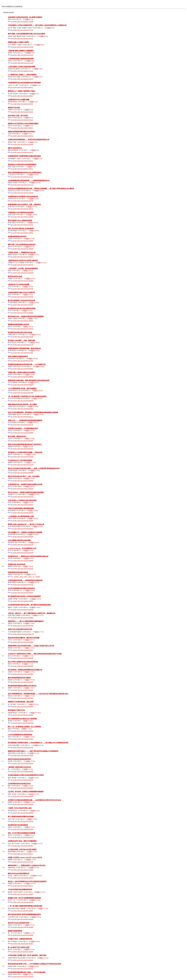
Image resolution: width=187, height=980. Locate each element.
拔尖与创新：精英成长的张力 (17, 436)
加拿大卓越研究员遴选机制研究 (18, 356)
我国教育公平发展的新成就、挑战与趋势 (21, 702)
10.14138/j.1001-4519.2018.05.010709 (22, 465)
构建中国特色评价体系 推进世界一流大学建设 (22, 404)
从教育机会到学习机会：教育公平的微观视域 (22, 841)
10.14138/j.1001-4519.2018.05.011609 (22, 457)
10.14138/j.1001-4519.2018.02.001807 (22, 846)
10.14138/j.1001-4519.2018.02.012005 (22, 739)
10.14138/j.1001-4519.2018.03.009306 (22, 610)
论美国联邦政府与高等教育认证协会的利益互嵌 (23, 196)
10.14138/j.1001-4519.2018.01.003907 (22, 944)
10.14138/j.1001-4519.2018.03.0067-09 (22, 634)
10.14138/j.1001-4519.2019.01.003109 (22, 265)
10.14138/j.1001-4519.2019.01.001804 (22, 281)
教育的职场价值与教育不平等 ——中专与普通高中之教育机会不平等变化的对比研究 (35, 964)
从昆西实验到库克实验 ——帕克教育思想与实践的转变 (25, 580)
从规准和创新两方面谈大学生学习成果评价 (21, 292)
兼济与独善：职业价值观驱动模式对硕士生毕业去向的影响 (26, 34)
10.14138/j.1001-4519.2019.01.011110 (22, 185)
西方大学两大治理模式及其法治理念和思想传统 (23, 662)
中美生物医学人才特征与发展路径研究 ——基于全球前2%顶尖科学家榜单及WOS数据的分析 (37, 25)
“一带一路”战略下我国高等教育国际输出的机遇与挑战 (25, 906)
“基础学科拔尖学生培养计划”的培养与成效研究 (23, 260)
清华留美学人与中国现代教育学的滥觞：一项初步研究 (25, 452)
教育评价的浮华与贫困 (15, 276)
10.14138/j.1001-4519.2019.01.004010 (22, 257)
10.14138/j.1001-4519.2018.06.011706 (22, 345)
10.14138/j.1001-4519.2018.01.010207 (22, 878)
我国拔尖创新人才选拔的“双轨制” (19, 42)
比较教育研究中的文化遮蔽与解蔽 (19, 100)
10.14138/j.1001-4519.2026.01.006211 (22, 112)
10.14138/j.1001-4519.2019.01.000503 (22, 321)
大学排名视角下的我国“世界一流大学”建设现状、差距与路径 (27, 955)
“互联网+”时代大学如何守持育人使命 (20, 808)
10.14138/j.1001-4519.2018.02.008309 (22, 771)
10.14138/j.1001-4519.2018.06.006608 (22, 401)
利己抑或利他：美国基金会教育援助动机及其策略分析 (25, 670)
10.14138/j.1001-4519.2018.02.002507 (22, 837)
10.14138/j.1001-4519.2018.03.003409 (22, 666)
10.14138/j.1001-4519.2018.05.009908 (22, 473)
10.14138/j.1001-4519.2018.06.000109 (22, 449)
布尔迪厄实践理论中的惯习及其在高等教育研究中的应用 (26, 775)
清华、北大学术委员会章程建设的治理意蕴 (21, 833)
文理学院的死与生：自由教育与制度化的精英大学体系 (25, 484)
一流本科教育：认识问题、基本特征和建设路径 (23, 268)
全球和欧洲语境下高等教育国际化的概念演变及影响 (24, 156)
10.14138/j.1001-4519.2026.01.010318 (22, 79)
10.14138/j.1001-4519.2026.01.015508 (22, 47)
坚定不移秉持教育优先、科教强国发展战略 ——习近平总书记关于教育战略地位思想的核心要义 (38, 694)
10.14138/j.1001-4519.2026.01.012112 (22, 71)
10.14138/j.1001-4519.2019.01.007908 (22, 217)
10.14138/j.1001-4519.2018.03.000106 (22, 731)
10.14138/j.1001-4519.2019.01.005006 (22, 249)
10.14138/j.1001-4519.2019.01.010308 (22, 193)
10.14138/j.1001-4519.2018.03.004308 (22, 658)
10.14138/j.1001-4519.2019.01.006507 (22, 233)
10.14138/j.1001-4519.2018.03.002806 (22, 674)
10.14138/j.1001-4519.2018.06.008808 (22, 377)
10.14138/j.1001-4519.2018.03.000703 (22, 723)
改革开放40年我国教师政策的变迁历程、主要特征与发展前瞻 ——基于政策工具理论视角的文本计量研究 (41, 188)
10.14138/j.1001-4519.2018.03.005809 (22, 642)
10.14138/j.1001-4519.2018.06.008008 (22, 385)
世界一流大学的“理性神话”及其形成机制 (21, 228)
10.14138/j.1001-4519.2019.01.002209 (22, 273)
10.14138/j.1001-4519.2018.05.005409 (22, 513)
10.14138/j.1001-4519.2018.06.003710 (22, 425)
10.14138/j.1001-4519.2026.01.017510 (22, 30)
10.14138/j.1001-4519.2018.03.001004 (22, 715)
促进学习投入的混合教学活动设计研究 (20, 629)
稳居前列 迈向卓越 (14, 108)
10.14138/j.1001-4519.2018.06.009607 (22, 369)
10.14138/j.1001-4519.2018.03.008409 (22, 618)
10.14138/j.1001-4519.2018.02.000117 (22, 854)
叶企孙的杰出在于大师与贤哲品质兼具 (20, 460)
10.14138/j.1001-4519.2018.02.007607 (22, 780)
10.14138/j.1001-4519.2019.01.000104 (22, 329)
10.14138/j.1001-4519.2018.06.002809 (22, 433)
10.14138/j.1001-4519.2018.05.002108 (22, 545)
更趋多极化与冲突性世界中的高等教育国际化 (22, 164)
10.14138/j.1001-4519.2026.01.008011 (22, 96)
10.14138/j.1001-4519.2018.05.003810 (22, 529)
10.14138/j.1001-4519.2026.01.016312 (22, 38)
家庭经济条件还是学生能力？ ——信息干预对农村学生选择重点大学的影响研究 (33, 751)
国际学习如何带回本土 (15, 148)
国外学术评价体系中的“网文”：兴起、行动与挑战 (24, 476)
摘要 (27, 19)
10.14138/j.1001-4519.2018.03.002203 (22, 690)
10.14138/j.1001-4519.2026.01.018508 (22, 21)
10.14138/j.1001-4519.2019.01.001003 (22, 305)
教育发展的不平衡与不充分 (16, 710)
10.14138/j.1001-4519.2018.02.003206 (22, 829)
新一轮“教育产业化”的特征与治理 (19, 947)
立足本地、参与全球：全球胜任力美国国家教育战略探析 (26, 792)
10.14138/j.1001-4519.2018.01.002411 (22, 960)
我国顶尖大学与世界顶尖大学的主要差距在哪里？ (24, 124)
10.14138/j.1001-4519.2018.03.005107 (22, 650)
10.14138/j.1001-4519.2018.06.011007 (22, 353)
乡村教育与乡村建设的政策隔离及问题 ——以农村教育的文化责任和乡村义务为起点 (35, 800)
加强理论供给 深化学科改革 (17, 564)
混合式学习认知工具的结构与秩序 (19, 923)
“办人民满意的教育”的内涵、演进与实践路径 (22, 388)
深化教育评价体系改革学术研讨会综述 (20, 332)
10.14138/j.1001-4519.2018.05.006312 (22, 505)
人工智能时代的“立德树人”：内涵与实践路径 (22, 75)
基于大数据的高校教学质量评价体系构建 (21, 816)
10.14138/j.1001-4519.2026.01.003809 (22, 144)
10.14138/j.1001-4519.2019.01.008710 (22, 209)
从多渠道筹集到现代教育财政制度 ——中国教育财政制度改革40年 (29, 180)
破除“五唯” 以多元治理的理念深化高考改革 (22, 244)
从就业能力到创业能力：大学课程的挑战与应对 (23, 428)
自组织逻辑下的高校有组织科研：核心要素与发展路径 (25, 17)
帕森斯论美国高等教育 (15, 931)
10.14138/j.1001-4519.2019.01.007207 (22, 225)
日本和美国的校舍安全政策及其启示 (19, 784)
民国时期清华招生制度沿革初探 (18, 572)
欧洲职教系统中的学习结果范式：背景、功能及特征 (24, 204)
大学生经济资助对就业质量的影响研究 (20, 889)
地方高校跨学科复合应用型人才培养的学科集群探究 (24, 596)
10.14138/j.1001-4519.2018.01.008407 (22, 894)
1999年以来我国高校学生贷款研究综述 (20, 735)
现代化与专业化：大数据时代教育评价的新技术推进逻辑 (26, 492)
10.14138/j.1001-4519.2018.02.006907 (22, 788)
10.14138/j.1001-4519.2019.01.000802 (22, 313)
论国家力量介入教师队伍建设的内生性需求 (21, 372)
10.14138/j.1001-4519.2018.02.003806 (22, 821)
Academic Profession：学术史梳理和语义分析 (22, 548)
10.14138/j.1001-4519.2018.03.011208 (22, 585)
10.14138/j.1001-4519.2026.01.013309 (22, 63)
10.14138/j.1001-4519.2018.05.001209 (22, 553)
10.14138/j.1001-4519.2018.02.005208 (22, 804)
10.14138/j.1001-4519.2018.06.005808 (22, 409)
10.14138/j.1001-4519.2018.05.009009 (22, 481)
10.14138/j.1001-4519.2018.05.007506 (22, 497)
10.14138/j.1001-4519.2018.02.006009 (22, 796)
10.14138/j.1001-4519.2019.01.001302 (22, 297)
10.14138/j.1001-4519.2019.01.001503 (22, 289)
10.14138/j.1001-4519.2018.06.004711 (22, 417)
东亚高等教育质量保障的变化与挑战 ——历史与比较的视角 (27, 972)
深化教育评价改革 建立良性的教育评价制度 (22, 308)
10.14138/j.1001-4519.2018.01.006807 (22, 911)
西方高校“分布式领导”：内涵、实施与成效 (21, 340)
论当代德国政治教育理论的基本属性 (19, 540)
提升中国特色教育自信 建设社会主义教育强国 (22, 719)
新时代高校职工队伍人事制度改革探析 (20, 220)
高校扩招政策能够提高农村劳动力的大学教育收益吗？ (25, 172)
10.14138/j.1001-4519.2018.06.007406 (22, 393)
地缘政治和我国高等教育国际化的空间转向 (21, 132)
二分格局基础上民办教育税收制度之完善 (21, 516)
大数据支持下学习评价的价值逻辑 (19, 284)
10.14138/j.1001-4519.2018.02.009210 (22, 763)
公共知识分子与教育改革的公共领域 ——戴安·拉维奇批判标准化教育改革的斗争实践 (35, 654)
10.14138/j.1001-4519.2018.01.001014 (22, 969)
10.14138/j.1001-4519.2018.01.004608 (22, 935)
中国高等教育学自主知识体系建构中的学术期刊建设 (24, 83)
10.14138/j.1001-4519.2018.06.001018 (22, 441)
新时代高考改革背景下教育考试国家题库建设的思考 (24, 914)
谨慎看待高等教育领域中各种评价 (19, 324)
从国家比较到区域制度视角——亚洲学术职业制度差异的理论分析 (29, 140)
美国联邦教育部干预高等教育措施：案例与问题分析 (24, 348)
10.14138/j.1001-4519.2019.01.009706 (22, 201)
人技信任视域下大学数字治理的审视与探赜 (21, 67)
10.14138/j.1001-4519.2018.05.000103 (22, 569)
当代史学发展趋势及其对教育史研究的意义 (21, 588)
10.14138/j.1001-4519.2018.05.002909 (22, 537)
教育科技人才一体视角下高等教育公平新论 (21, 91)
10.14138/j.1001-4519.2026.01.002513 (22, 152)
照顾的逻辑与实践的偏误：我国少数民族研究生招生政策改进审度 (29, 380)
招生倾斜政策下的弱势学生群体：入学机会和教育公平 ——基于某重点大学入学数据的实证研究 (38, 743)
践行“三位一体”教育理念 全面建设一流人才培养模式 (25, 727)
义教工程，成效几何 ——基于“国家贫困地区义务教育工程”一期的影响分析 (32, 613)
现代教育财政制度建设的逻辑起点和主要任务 (22, 686)
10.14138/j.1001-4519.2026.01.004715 (22, 136)
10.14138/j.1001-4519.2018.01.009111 (22, 886)
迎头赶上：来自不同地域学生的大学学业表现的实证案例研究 (27, 881)
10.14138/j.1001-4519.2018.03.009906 (22, 601)
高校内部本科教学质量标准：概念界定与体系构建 (24, 638)
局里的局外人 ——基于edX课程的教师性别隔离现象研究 (26, 621)
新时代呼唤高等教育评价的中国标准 (19, 678)
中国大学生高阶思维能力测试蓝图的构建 (21, 508)
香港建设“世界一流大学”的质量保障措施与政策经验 (24, 898)
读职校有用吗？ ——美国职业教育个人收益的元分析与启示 (27, 865)
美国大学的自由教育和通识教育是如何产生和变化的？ (25, 444)
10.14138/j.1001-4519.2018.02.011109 (22, 747)
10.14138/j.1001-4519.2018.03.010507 (22, 593)
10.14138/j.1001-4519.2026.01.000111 (22, 169)
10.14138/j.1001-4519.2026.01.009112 (22, 87)
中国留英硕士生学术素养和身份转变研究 (21, 212)
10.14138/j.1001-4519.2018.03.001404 (22, 706)
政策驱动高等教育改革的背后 (17, 236)
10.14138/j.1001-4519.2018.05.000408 (22, 561)
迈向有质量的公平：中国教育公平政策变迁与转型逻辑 (25, 532)
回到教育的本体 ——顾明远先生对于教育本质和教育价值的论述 (28, 556)
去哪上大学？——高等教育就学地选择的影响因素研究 (25, 420)
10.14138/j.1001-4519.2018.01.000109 (22, 977)
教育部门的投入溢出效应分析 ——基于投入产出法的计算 (26, 524)
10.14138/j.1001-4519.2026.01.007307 (22, 104)
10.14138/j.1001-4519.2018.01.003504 (22, 952)
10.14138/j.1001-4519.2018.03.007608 (22, 626)
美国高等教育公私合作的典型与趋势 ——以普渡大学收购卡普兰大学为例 (31, 646)
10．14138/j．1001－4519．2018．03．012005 (25, 577)
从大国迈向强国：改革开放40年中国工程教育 (22, 849)
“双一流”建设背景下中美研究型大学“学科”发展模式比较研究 (27, 396)
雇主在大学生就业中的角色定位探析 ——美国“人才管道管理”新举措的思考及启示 (34, 468)
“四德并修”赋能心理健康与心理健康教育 (21, 51)
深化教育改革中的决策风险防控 (18, 825)
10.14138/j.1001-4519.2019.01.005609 (22, 241)
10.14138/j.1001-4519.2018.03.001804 (22, 698)
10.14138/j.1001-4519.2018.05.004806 (22, 521)
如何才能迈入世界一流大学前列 (18, 116)
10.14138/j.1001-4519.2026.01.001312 (22, 161)
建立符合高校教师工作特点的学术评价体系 (21, 300)
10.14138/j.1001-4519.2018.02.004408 (22, 813)
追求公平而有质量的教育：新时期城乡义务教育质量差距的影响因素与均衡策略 (33, 412)
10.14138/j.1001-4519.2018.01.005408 (22, 927)
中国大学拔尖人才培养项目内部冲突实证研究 (22, 500)
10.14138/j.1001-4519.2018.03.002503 (22, 682)
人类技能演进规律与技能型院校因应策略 (21, 59)
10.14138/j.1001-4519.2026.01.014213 (22, 55)
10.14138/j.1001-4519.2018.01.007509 (22, 902)
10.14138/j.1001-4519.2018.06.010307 (22, 361)
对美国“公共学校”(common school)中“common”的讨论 (25, 857)
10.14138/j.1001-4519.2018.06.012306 (22, 337)
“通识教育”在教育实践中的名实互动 (19, 767)
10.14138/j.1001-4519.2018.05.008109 (22, 489)
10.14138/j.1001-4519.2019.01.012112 (22, 177)
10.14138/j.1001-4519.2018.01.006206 (22, 919)
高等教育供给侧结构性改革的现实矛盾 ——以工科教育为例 (27, 364)
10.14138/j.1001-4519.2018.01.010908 (22, 870)
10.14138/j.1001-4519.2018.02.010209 (22, 755)
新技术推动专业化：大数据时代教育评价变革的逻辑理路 (26, 316)
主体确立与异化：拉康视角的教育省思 (20, 939)
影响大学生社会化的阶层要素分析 (19, 873)
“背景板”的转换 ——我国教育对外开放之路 (22, 252)
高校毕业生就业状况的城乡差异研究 (19, 759)
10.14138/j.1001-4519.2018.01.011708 (22, 862)
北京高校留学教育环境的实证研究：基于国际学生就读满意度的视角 (29, 605)
